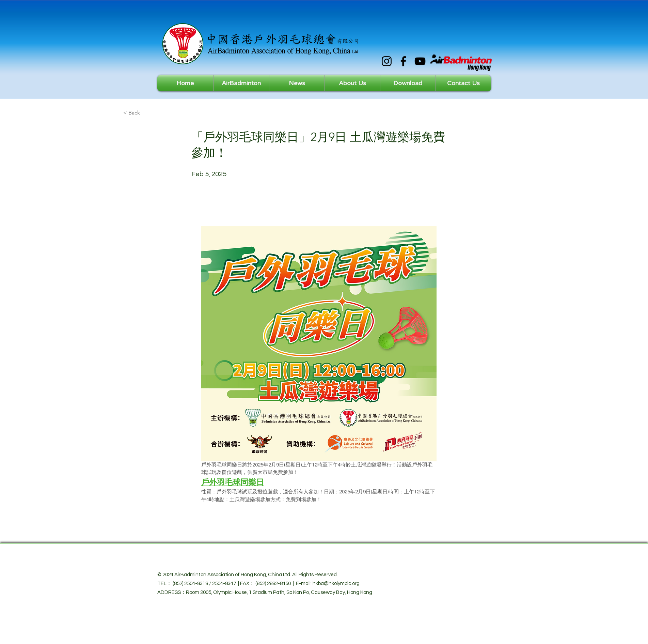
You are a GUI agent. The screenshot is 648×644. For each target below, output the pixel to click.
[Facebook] (403, 61)
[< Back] (146, 113)
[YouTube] (420, 61)
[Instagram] (387, 61)
